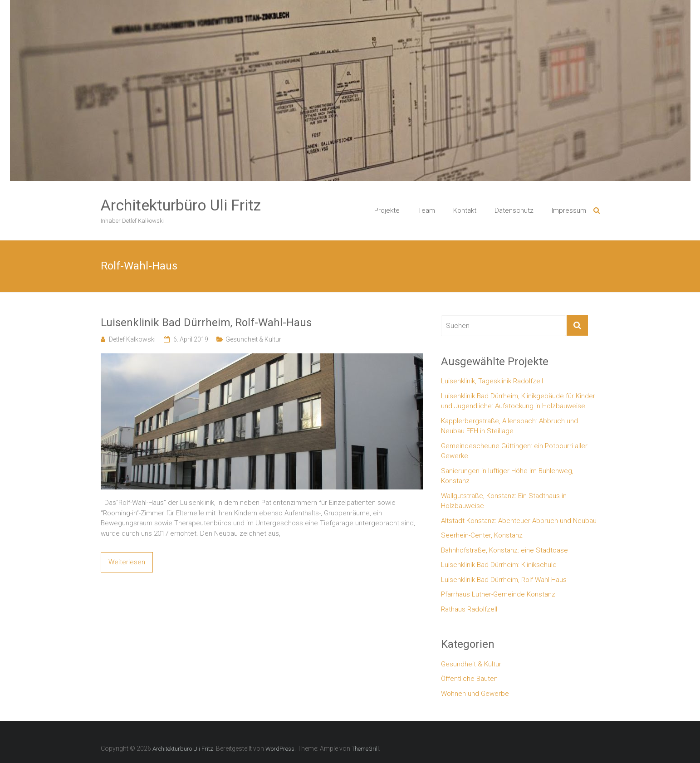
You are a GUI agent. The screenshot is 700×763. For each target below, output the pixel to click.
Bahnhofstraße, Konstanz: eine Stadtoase (504, 550)
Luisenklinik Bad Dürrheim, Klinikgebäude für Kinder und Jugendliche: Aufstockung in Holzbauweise (518, 401)
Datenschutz (514, 210)
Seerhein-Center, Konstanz (482, 535)
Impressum (569, 210)
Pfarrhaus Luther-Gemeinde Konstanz (498, 594)
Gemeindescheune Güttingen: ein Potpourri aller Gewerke (514, 451)
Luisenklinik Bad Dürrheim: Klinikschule (499, 565)
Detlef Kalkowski (132, 339)
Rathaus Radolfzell (469, 609)
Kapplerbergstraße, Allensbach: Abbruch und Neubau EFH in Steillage (509, 426)
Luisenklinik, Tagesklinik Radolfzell (492, 381)
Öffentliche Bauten (469, 679)
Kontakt (465, 210)
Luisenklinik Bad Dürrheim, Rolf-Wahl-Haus (206, 323)
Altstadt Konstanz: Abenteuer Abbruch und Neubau (519, 521)
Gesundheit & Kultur (253, 339)
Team (426, 210)
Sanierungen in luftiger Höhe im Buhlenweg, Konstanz (507, 476)
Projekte (387, 210)
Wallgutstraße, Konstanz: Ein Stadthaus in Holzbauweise (504, 501)
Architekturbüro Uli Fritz (181, 205)
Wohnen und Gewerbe (475, 694)
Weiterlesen (127, 562)
